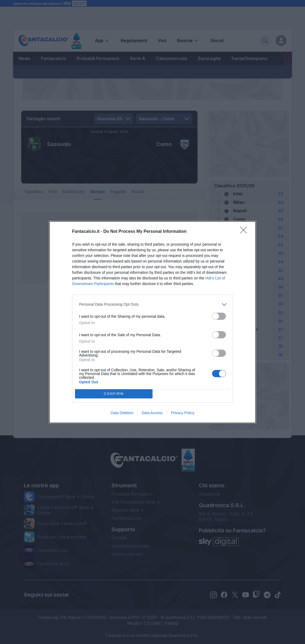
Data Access (152, 413)
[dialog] (152, 322)
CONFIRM (114, 394)
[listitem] (152, 304)
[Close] (245, 232)
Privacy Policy (183, 413)
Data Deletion (122, 413)
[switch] (219, 316)
